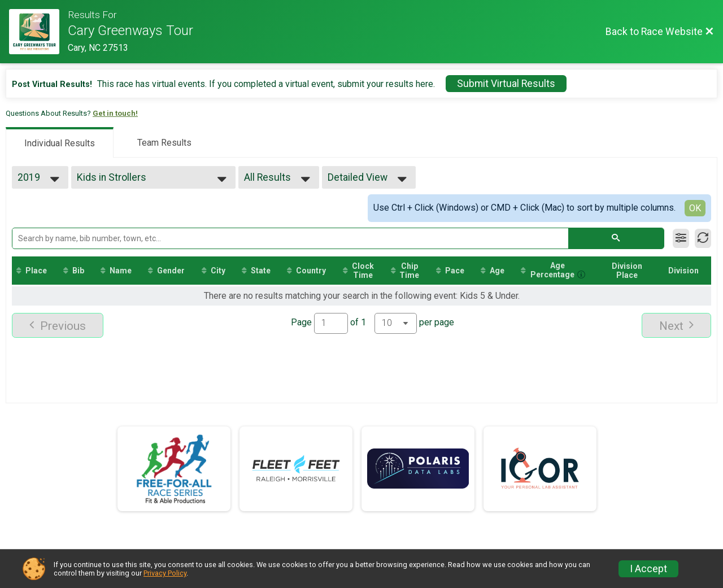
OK (695, 208)
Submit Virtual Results (506, 84)
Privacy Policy (165, 573)
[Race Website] (38, 32)
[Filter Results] (681, 238)
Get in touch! (115, 113)
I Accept (648, 569)
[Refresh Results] (703, 238)
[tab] (60, 142)
